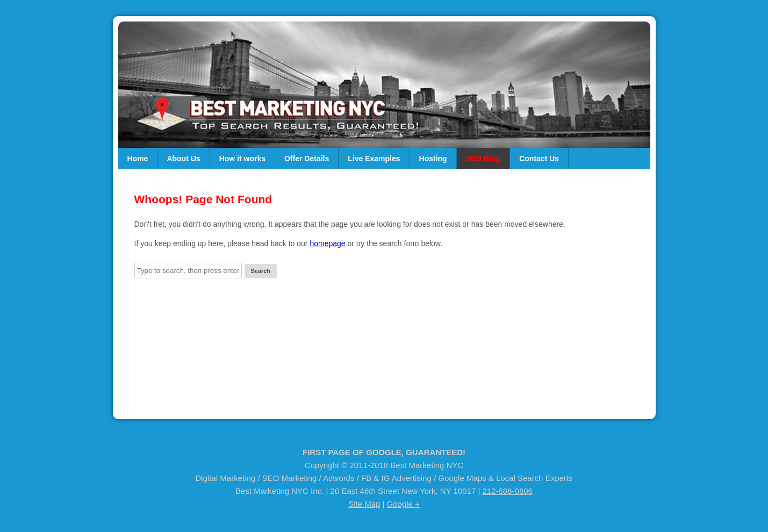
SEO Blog (483, 159)
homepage (327, 243)
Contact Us (539, 159)
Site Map (364, 504)
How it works (242, 159)
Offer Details (307, 159)
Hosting (433, 159)
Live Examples (374, 159)
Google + (403, 504)
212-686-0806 (508, 491)
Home (138, 159)
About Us (183, 159)
